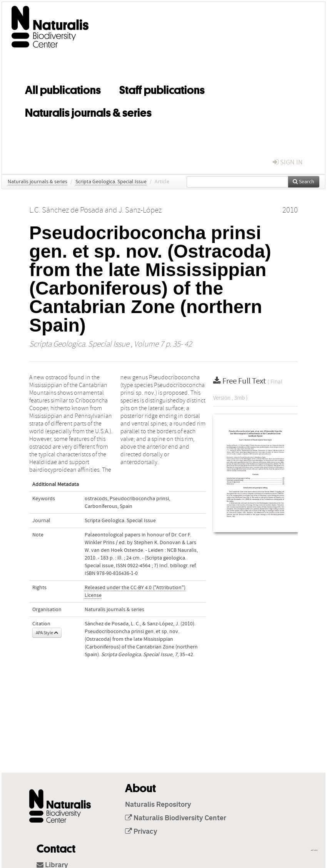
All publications (63, 89)
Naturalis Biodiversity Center (176, 818)
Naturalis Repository (158, 805)
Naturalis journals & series (88, 111)
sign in (288, 162)
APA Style (47, 633)
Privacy (141, 832)
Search (304, 182)
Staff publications (162, 89)
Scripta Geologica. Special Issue (111, 182)
